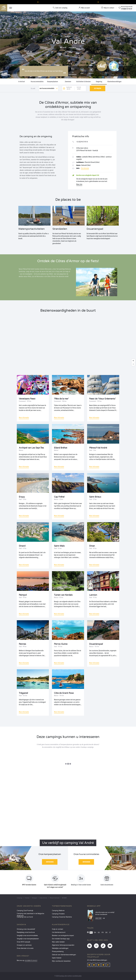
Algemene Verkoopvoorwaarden (63, 945)
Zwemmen (68, 82)
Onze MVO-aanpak (24, 942)
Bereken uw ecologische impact (63, 936)
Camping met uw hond (25, 917)
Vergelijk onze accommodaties (27, 936)
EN (95, 933)
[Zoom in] (133, 361)
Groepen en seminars (24, 945)
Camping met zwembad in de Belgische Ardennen (30, 914)
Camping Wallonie (58, 911)
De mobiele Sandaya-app (61, 939)
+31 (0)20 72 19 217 (31, 961)
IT (110, 933)
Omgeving (99, 82)
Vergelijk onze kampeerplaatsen (28, 939)
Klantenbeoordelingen (114, 82)
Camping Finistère (58, 914)
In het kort (22, 82)
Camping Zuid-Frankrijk (25, 911)
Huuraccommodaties (37, 82)
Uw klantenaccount (59, 932)
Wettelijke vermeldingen (60, 948)
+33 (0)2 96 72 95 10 (82, 142)
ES (99, 933)
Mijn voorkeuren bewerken (61, 961)
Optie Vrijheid (57, 958)
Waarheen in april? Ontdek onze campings (68, 2)
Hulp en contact (57, 929)
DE (106, 933)
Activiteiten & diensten (83, 82)
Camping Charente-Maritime (62, 917)
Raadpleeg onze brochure (26, 932)
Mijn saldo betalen (58, 942)
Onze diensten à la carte (25, 948)
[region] (68, 341)
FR (103, 933)
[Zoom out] (133, 364)
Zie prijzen (98, 88)
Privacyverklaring (58, 952)
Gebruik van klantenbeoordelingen (64, 955)
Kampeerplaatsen (53, 82)
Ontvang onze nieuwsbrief (26, 929)
